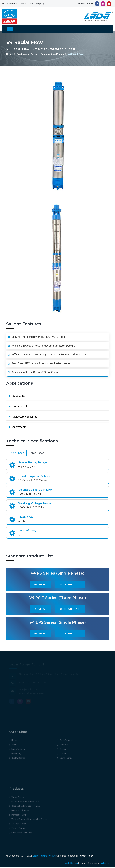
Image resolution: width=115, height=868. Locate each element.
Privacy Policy (86, 856)
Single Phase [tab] (16, 454)
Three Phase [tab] (37, 454)
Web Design (71, 864)
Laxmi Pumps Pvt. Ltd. (44, 856)
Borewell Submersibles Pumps (47, 54)
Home (10, 54)
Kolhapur (104, 864)
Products (22, 54)
